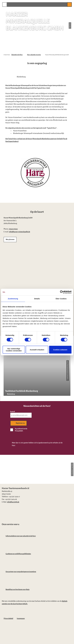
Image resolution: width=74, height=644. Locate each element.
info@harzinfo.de (13, 502)
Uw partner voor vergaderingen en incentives (21, 572)
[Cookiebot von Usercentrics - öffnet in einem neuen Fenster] (62, 292)
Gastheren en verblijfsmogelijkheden (18, 554)
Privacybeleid (8, 618)
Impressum (21, 618)
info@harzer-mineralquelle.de (19, 232)
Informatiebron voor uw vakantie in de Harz (21, 536)
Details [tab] (37, 299)
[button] (64, 4)
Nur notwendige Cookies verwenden (14, 350)
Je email (12, 412)
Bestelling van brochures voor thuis (18, 589)
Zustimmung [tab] (13, 299)
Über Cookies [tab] (61, 299)
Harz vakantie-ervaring (34, 55)
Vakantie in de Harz (17, 55)
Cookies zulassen (60, 350)
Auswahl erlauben (37, 350)
